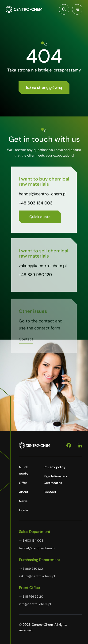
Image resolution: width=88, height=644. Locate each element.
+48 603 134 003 (36, 204)
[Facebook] (69, 446)
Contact (50, 492)
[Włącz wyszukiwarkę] (64, 9)
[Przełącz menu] (77, 9)
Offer (23, 483)
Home (24, 510)
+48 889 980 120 (35, 276)
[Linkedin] (80, 446)
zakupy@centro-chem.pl (43, 267)
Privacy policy (55, 467)
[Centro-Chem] (24, 9)
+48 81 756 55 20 (31, 597)
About (24, 492)
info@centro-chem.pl (35, 604)
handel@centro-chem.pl (43, 195)
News (23, 501)
